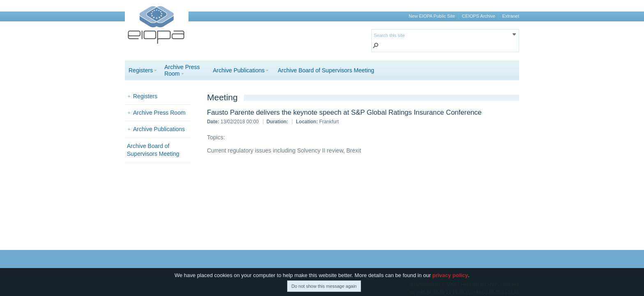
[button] (376, 46)
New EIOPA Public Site (432, 16)
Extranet (511, 16)
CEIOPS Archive (479, 16)
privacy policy (450, 275)
